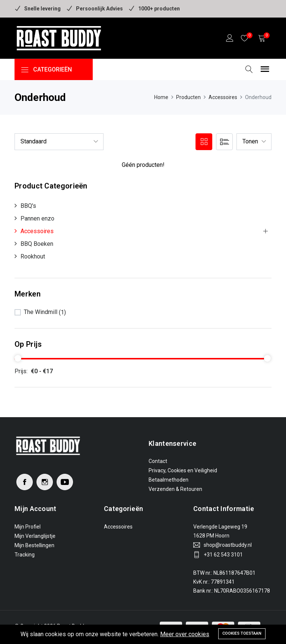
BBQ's (28, 206)
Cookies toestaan (242, 633)
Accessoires (223, 97)
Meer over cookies (185, 634)
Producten (188, 97)
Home (161, 97)
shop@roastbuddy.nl (228, 545)
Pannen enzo (37, 218)
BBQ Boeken (37, 244)
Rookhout (33, 256)
